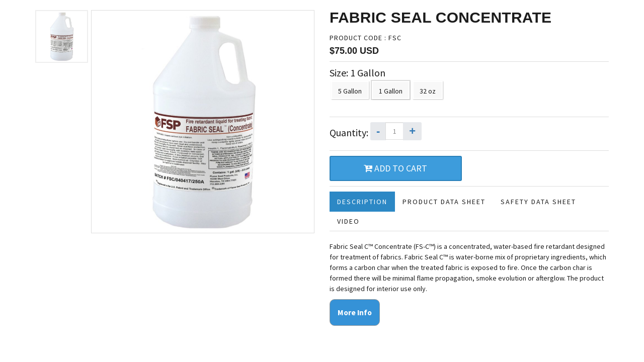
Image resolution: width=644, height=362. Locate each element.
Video (348, 221)
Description (362, 202)
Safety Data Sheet (538, 202)
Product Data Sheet (444, 202)
